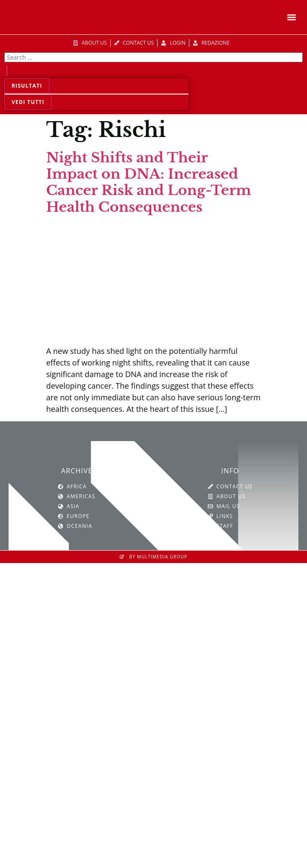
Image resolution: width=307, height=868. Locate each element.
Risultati (27, 86)
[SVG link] (153, 655)
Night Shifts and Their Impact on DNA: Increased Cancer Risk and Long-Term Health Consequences (149, 182)
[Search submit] (7, 70)
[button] (291, 17)
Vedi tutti (28, 102)
